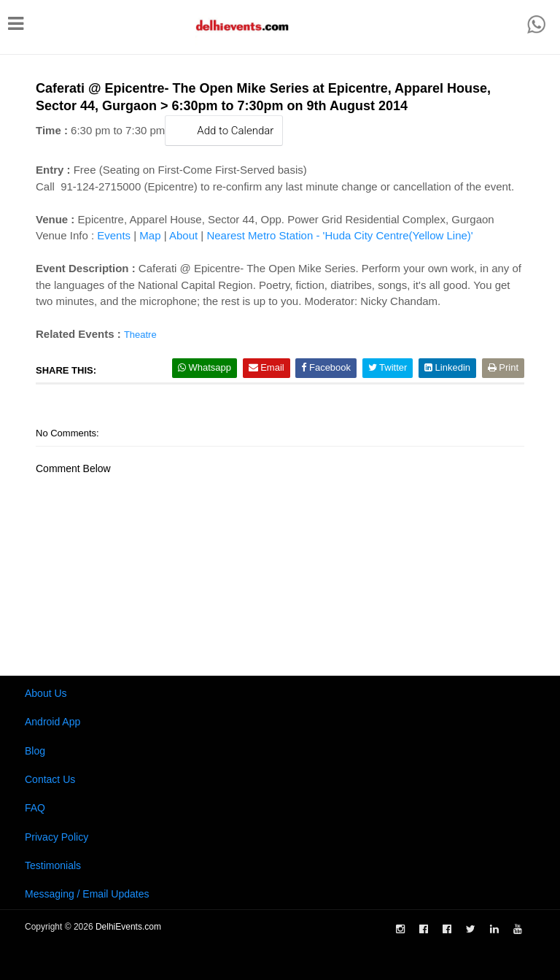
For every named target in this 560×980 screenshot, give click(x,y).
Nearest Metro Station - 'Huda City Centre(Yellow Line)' (339, 235)
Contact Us (50, 779)
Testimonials (53, 865)
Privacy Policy (57, 837)
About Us (46, 693)
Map (150, 235)
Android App (52, 722)
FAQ (35, 808)
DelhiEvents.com (128, 927)
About (183, 235)
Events (114, 235)
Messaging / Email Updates (87, 894)
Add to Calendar (224, 130)
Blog (35, 751)
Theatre (140, 335)
